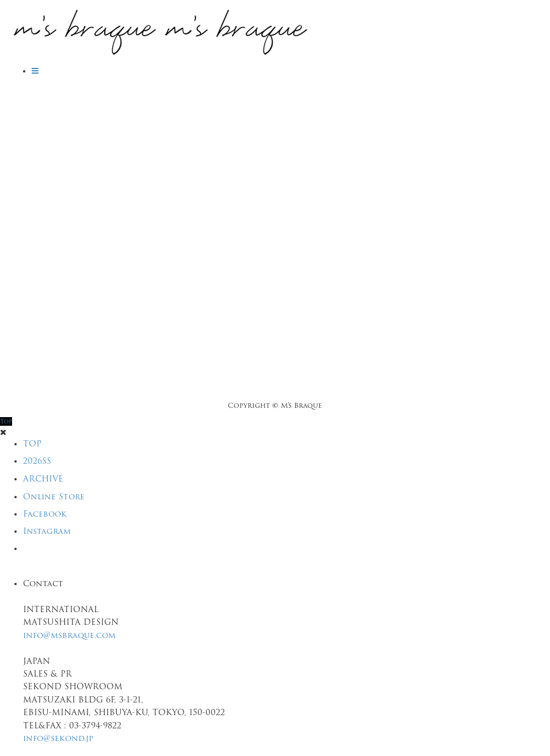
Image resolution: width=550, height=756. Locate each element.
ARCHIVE (43, 479)
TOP (32, 444)
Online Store (54, 497)
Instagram (47, 531)
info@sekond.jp (58, 738)
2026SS (37, 461)
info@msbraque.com (69, 635)
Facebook (45, 514)
